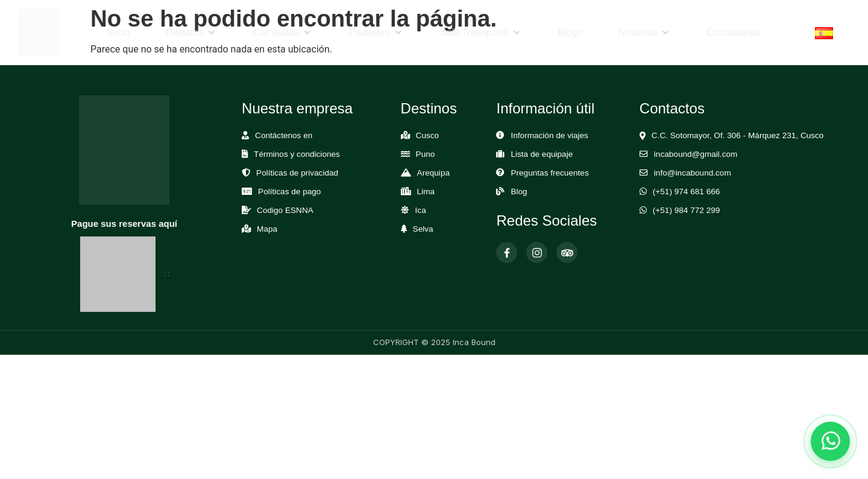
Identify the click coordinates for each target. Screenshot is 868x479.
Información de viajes (549, 135)
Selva (423, 229)
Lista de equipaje (542, 154)
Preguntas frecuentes (549, 173)
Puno (426, 154)
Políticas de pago (289, 192)
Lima (426, 192)
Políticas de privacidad (297, 173)
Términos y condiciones (297, 154)
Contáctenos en (284, 135)
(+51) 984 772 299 (687, 210)
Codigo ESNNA (285, 210)
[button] (191, 33)
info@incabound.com (693, 173)
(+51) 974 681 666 (687, 192)
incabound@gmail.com (696, 154)
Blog (519, 192)
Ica (421, 210)
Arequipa (433, 173)
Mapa (267, 229)
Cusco (428, 135)
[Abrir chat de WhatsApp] (830, 441)
